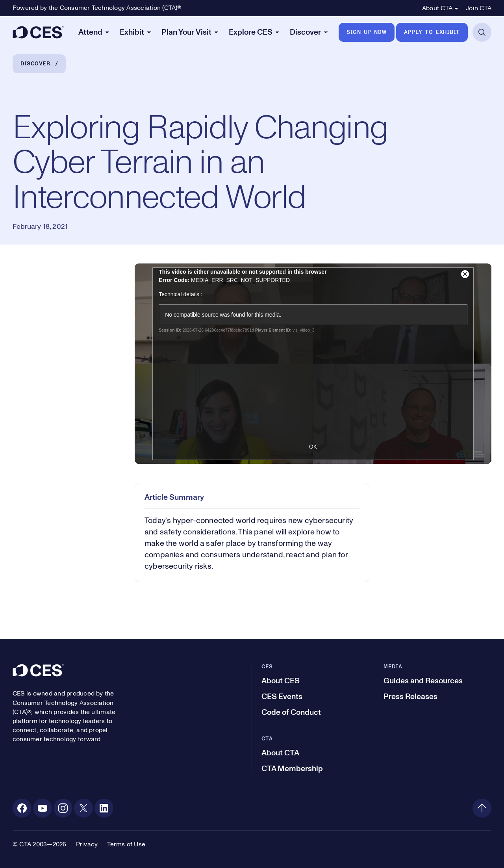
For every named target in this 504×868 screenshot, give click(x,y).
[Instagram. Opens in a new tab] (63, 808)
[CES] (38, 32)
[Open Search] (482, 32)
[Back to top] (482, 808)
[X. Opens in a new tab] (83, 808)
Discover (35, 64)
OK (313, 447)
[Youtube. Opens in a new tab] (43, 808)
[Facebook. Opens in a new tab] (22, 808)
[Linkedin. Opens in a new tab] (104, 808)
